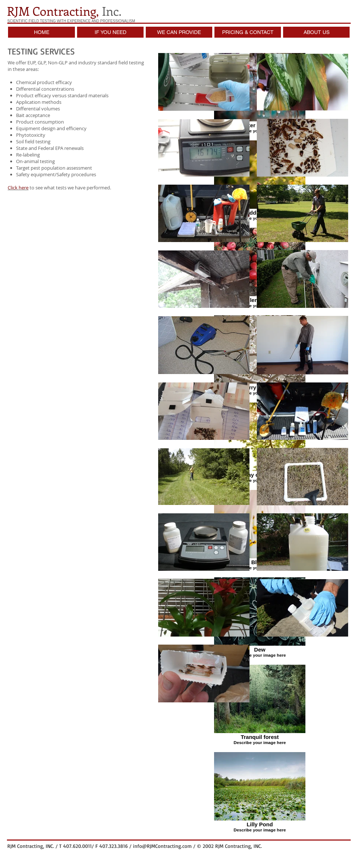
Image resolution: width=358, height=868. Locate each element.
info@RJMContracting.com (162, 846)
